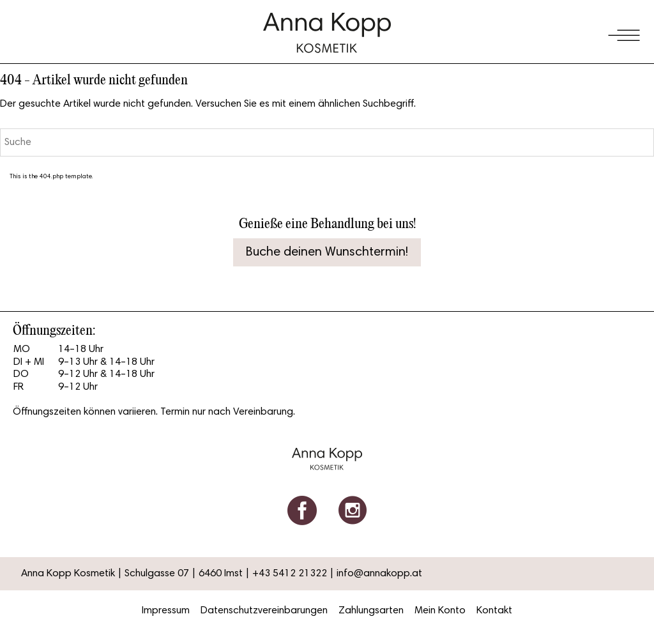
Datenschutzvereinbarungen (264, 611)
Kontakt (494, 611)
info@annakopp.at (379, 574)
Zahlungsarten (371, 611)
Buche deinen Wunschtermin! (327, 252)
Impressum (166, 611)
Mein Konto (440, 611)
